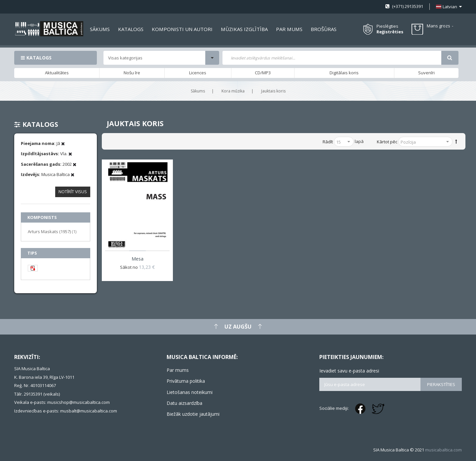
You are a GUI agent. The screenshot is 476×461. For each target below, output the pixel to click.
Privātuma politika (186, 381)
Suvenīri (426, 73)
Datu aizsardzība (184, 403)
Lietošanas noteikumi (190, 392)
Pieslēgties (387, 26)
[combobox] (332, 58)
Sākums (198, 91)
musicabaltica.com (443, 450)
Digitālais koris (344, 73)
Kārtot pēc (387, 142)
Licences (198, 73)
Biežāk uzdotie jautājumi (193, 414)
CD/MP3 (263, 73)
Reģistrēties (390, 32)
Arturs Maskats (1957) (52, 231)
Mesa (138, 259)
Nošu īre (132, 73)
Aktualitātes (57, 73)
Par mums (178, 370)
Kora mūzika (233, 91)
